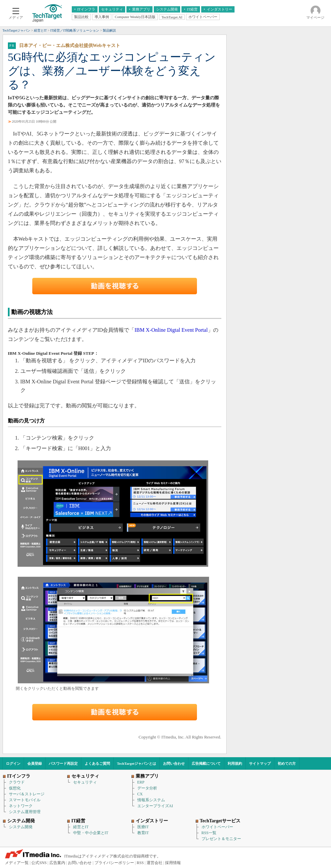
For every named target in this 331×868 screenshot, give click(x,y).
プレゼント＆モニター (221, 839)
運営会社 (154, 863)
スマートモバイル (25, 800)
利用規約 (235, 763)
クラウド (17, 782)
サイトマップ (260, 763)
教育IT (143, 833)
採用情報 (173, 863)
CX (140, 794)
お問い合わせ (174, 763)
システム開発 (21, 827)
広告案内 (57, 863)
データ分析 (147, 788)
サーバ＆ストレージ (27, 794)
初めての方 (287, 763)
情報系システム (151, 800)
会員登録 (35, 763)
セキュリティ (85, 782)
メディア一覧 (17, 863)
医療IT (143, 827)
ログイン (13, 763)
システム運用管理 (25, 812)
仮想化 (15, 788)
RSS (140, 863)
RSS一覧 (209, 833)
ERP (141, 782)
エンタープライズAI (155, 806)
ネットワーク (21, 806)
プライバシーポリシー (114, 863)
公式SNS (39, 863)
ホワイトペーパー (217, 827)
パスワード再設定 (63, 763)
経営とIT (81, 827)
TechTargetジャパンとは (137, 763)
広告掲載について (206, 763)
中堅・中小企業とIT (91, 833)
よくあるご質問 (97, 763)
